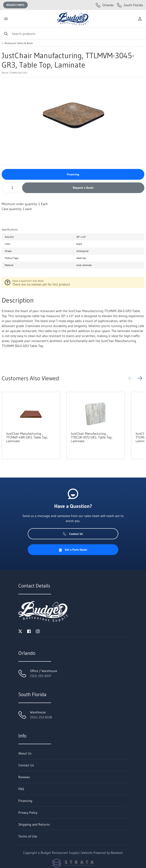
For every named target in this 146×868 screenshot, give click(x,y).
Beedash (117, 853)
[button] (140, 378)
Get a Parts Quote (73, 550)
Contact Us (73, 534)
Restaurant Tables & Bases (19, 43)
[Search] (73, 34)
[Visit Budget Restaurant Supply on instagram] (38, 631)
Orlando (105, 5)
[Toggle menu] (6, 19)
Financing (73, 174)
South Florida (130, 5)
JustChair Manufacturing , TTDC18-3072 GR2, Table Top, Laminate (92, 437)
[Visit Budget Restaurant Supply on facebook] (29, 631)
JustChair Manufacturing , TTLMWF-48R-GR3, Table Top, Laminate (27, 437)
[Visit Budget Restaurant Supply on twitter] (20, 631)
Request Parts (15, 5)
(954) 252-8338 (41, 717)
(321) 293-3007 (41, 676)
